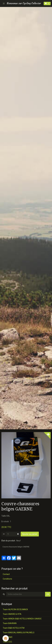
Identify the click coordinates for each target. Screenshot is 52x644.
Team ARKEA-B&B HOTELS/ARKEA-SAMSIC (22, 619)
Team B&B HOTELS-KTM (14, 628)
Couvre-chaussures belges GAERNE (16, 547)
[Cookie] (6, 638)
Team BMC (8, 637)
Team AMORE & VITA (12, 614)
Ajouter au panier (30, 534)
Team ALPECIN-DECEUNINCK (15, 609)
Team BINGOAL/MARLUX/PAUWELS (19, 633)
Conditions (7, 579)
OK (48, 594)
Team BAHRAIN (10, 623)
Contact (6, 574)
